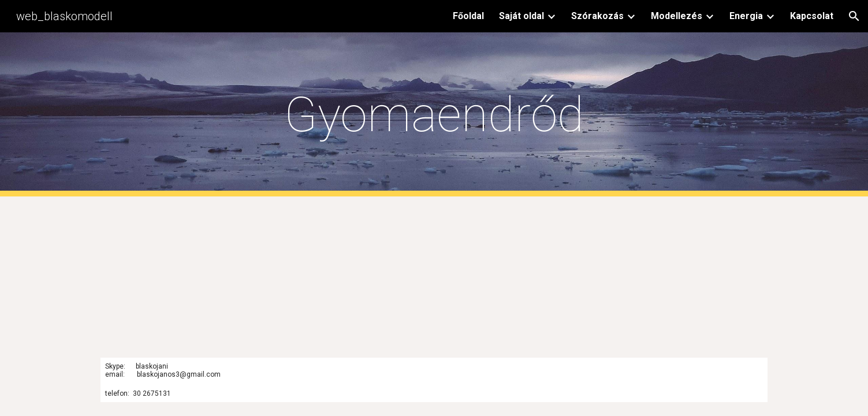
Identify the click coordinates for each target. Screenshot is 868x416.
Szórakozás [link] (597, 16)
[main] (434, 115)
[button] (854, 16)
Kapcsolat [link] (812, 16)
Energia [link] (746, 16)
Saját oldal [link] (521, 16)
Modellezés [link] (677, 16)
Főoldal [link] (468, 16)
